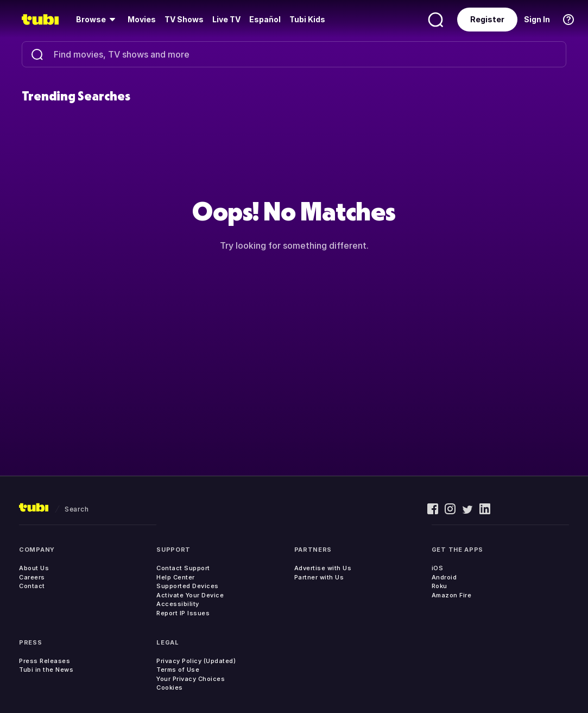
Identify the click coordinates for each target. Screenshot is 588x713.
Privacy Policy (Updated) (196, 661)
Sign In (537, 19)
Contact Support (183, 568)
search (77, 509)
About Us (34, 568)
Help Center (176, 577)
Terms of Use (178, 670)
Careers (32, 577)
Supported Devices (188, 586)
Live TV (226, 19)
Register (487, 19)
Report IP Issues (183, 613)
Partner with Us (319, 577)
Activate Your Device (190, 595)
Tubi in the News (46, 670)
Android (444, 577)
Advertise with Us (323, 568)
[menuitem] (97, 20)
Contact (32, 586)
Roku (440, 586)
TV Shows (184, 19)
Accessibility (178, 604)
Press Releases (45, 661)
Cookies (170, 687)
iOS (438, 568)
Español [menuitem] (265, 19)
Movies (142, 19)
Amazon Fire (452, 595)
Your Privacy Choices (191, 679)
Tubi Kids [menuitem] (307, 19)
